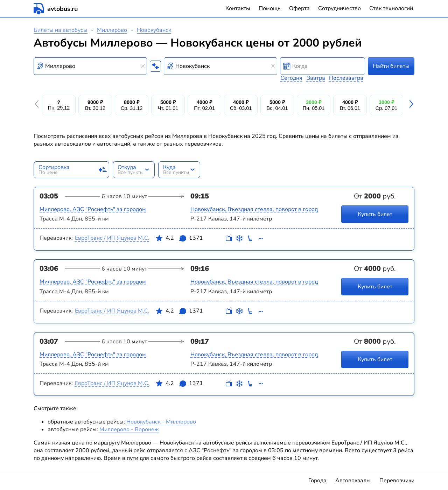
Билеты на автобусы (61, 30)
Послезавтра (346, 78)
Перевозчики (397, 481)
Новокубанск (154, 30)
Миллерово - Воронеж (129, 429)
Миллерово (112, 30)
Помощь (270, 8)
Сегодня (291, 78)
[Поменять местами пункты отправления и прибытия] (155, 66)
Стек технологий (391, 8)
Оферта (299, 8)
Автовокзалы (353, 481)
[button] (38, 105)
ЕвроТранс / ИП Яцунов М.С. (112, 238)
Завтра (316, 78)
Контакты (238, 8)
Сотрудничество (339, 8)
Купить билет (375, 214)
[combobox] (90, 66)
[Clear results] (143, 66)
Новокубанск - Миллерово (161, 422)
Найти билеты (391, 66)
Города (317, 481)
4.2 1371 (179, 239)
